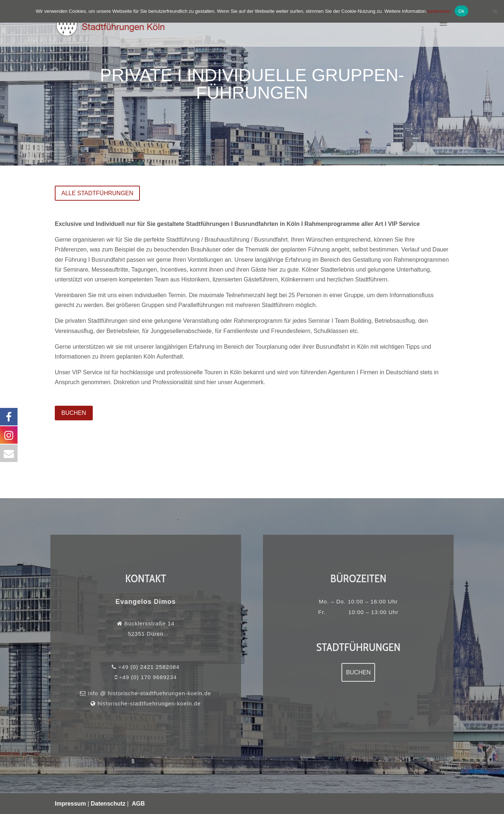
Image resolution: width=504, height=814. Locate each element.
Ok (461, 11)
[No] (495, 11)
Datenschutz (108, 804)
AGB (138, 804)
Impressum (70, 804)
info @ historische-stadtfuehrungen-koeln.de (148, 692)
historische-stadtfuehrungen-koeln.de (148, 700)
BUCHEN (74, 413)
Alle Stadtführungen (97, 193)
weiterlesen (439, 11)
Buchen (358, 672)
